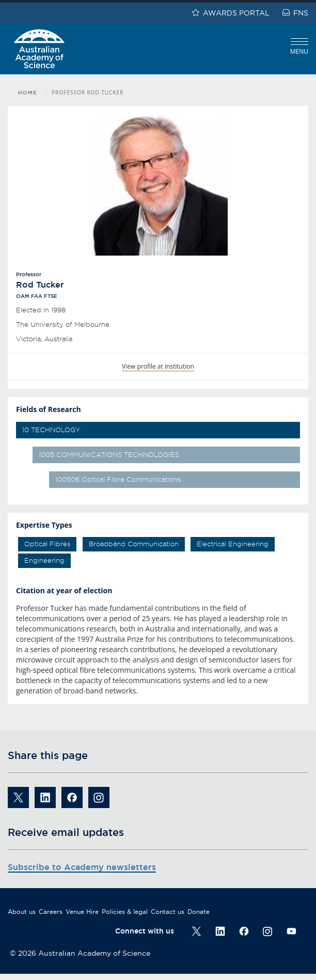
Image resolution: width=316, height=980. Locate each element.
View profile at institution (158, 366)
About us (22, 912)
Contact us (168, 912)
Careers (51, 912)
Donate (199, 912)
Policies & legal (125, 912)
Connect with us (145, 931)
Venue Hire (82, 912)
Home (28, 93)
